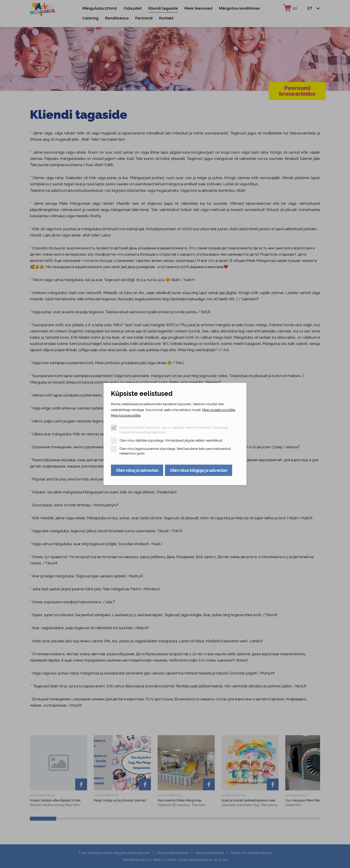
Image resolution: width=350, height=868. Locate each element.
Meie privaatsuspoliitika (219, 410)
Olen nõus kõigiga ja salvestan (199, 470)
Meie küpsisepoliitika (126, 415)
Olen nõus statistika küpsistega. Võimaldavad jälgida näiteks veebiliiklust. (171, 440)
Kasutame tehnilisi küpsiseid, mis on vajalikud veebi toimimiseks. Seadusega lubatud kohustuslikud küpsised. (174, 430)
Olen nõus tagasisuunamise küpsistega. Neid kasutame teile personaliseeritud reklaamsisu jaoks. (175, 451)
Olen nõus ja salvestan (137, 470)
